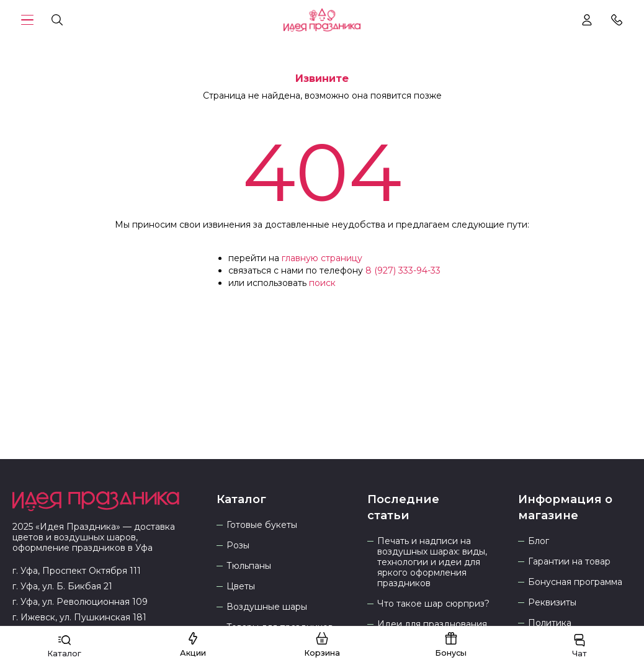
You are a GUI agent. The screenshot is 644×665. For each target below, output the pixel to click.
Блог (539, 541)
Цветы (241, 587)
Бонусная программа (575, 582)
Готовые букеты (262, 525)
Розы (238, 546)
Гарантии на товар (569, 562)
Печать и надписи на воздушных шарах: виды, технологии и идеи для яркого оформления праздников (432, 562)
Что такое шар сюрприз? (433, 604)
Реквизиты (552, 603)
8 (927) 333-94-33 (403, 270)
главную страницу (322, 258)
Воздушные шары (267, 607)
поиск (322, 283)
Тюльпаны (249, 566)
